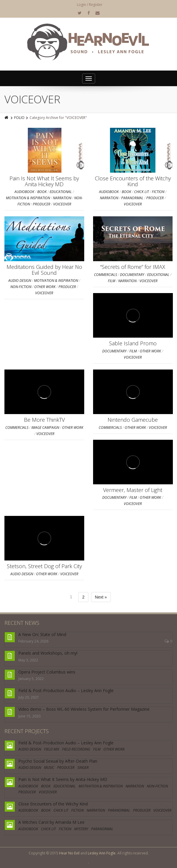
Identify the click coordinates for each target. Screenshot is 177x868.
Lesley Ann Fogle (102, 853)
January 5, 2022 (31, 679)
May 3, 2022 (28, 660)
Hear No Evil (69, 853)
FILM (112, 281)
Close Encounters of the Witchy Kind (133, 181)
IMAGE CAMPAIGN (45, 428)
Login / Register (90, 5)
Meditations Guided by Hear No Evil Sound (44, 270)
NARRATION (62, 198)
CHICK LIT (142, 192)
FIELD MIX (52, 749)
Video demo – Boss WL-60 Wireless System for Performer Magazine (84, 709)
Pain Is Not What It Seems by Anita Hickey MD (44, 181)
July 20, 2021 (29, 697)
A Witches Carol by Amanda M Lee (51, 822)
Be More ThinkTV (44, 420)
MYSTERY (81, 829)
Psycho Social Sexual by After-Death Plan (58, 761)
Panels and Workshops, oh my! (48, 653)
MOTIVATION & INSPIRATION (28, 198)
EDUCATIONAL (61, 192)
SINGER (83, 768)
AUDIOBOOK (24, 192)
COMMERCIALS (105, 275)
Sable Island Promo (133, 343)
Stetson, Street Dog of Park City (44, 566)
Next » (101, 597)
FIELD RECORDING (76, 749)
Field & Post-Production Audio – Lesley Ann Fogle (66, 690)
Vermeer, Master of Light (133, 490)
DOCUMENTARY (132, 275)
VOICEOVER (62, 204)
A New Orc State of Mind (42, 634)
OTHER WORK (45, 287)
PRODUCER (42, 204)
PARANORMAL (132, 198)
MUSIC (49, 768)
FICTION (158, 192)
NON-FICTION (21, 287)
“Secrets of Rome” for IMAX (133, 267)
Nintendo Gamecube (133, 420)
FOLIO (19, 118)
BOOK (42, 192)
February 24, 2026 (33, 641)
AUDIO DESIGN (20, 281)
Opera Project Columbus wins (47, 672)
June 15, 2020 (29, 716)
